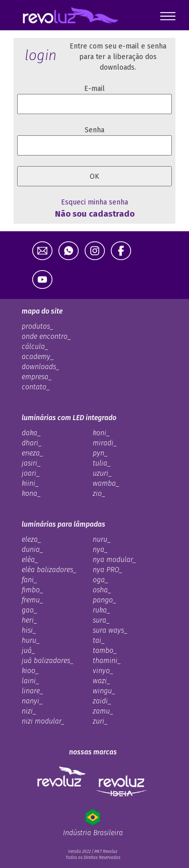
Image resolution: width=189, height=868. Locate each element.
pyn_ (100, 453)
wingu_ (104, 691)
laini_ (30, 681)
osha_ (102, 590)
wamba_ (106, 483)
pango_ (105, 600)
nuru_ (102, 540)
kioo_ (30, 671)
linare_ (33, 691)
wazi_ (102, 681)
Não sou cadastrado (95, 214)
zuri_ (100, 721)
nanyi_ (32, 701)
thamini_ (107, 661)
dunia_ (33, 550)
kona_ (31, 494)
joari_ (31, 473)
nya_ (100, 550)
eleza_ (31, 540)
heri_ (29, 620)
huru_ (31, 641)
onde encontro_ (46, 337)
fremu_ (33, 600)
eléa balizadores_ (49, 570)
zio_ (99, 494)
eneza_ (33, 453)
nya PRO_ (108, 570)
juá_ (28, 651)
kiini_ (30, 483)
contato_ (36, 387)
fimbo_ (33, 590)
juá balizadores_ (48, 661)
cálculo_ (35, 347)
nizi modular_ (43, 721)
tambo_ (105, 651)
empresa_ (37, 377)
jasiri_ (31, 463)
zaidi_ (102, 701)
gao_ (29, 610)
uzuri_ (102, 473)
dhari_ (32, 443)
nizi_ (29, 711)
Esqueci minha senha (94, 202)
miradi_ (105, 443)
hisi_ (29, 630)
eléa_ (30, 560)
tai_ (99, 641)
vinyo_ (103, 671)
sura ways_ (110, 630)
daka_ (31, 433)
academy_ (38, 357)
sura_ (101, 620)
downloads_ (41, 367)
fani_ (29, 580)
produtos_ (38, 326)
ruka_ (102, 610)
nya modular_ (114, 560)
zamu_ (103, 711)
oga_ (101, 580)
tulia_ (102, 463)
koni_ (101, 433)
